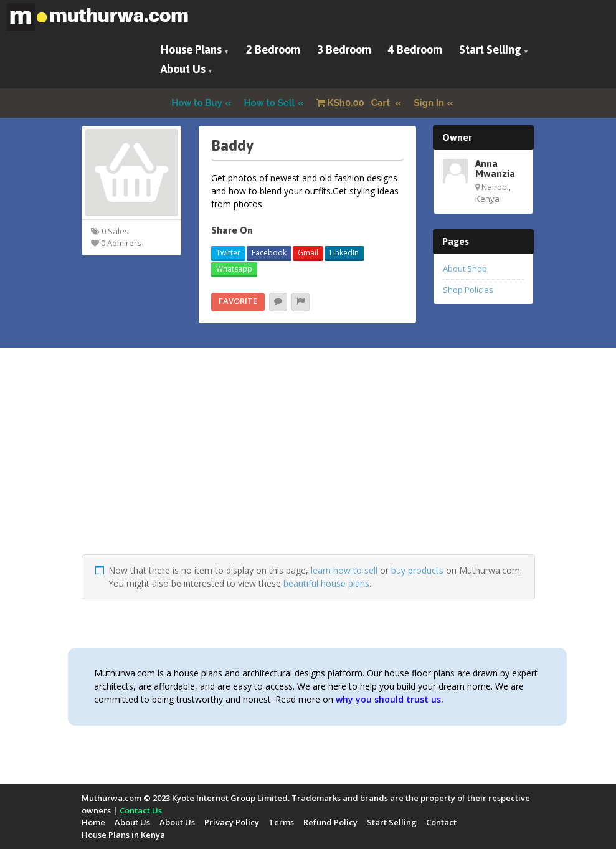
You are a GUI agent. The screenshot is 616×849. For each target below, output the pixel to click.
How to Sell (270, 103)
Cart (354, 103)
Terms (281, 822)
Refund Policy (330, 822)
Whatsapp (234, 269)
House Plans (191, 50)
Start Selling (490, 50)
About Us (183, 69)
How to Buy (197, 103)
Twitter (228, 253)
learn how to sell (344, 570)
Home (93, 822)
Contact (441, 822)
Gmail (308, 253)
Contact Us (141, 810)
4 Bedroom (415, 50)
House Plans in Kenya (123, 835)
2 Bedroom (273, 50)
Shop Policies (468, 290)
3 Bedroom (344, 50)
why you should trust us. (390, 699)
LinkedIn (344, 253)
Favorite (238, 301)
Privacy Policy (232, 822)
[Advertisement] (308, 467)
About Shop (465, 268)
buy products (417, 570)
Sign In (429, 103)
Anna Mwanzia (495, 168)
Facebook (269, 253)
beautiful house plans (326, 583)
